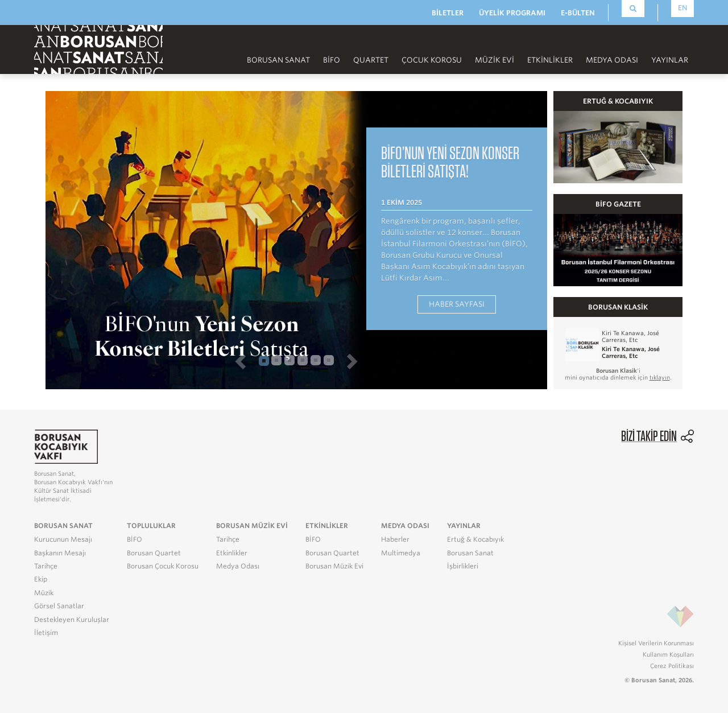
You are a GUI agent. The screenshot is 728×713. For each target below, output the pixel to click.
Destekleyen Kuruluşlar (72, 620)
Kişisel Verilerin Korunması (656, 643)
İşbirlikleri (463, 566)
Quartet (371, 60)
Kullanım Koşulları (668, 654)
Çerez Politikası (672, 666)
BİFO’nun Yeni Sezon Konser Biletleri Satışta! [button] (450, 162)
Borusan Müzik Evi (334, 566)
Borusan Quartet (154, 553)
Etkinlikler (550, 60)
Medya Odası (612, 60)
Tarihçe (46, 566)
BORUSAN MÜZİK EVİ (252, 526)
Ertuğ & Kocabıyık (475, 539)
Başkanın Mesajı (60, 553)
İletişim (46, 633)
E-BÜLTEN (578, 13)
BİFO (332, 60)
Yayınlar (670, 60)
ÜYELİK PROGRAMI (512, 13)
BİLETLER (448, 13)
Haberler (395, 539)
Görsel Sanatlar (59, 606)
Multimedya (401, 553)
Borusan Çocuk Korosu (163, 566)
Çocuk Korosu (432, 60)
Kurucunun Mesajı (63, 539)
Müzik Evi (495, 60)
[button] (153, 361)
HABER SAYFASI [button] (457, 304)
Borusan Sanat (278, 60)
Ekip (41, 579)
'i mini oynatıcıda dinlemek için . (618, 374)
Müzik (44, 593)
